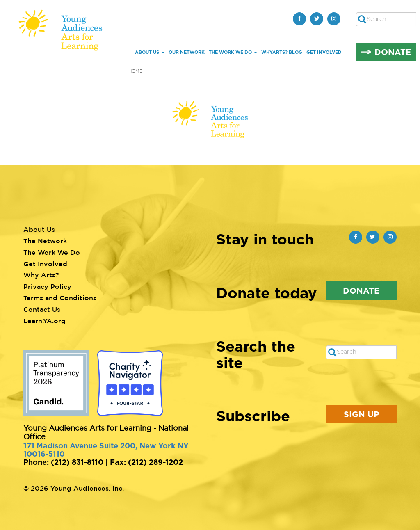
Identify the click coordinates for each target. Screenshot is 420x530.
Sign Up (361, 414)
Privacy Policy (47, 286)
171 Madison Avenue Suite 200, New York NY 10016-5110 (106, 450)
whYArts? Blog (282, 52)
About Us (150, 52)
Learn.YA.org (45, 321)
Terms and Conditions (60, 298)
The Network (45, 241)
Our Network (187, 52)
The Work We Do (233, 52)
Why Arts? (41, 275)
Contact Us (42, 309)
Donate (393, 52)
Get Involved (324, 52)
